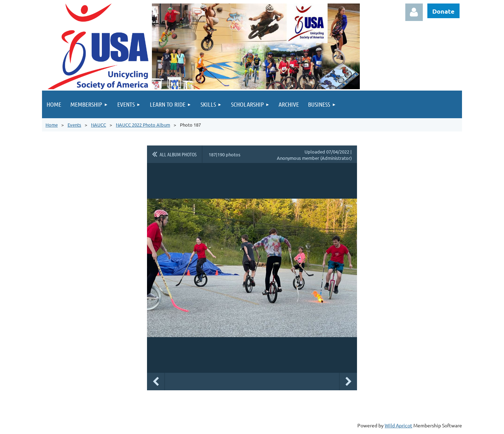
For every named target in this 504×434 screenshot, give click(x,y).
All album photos (178, 154)
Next (348, 382)
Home (52, 125)
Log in (414, 12)
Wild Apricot (398, 425)
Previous (156, 382)
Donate (443, 11)
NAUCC (99, 125)
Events (74, 125)
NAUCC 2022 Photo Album (143, 125)
